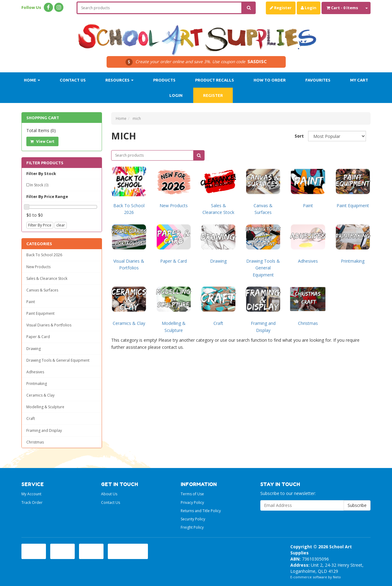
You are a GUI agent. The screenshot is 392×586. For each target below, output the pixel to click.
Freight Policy (192, 527)
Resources (119, 80)
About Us (109, 494)
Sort (299, 136)
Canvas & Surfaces (42, 290)
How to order (270, 80)
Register (281, 8)
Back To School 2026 (44, 255)
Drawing (34, 349)
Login (309, 8)
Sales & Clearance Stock (47, 278)
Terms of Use (192, 494)
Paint (31, 302)
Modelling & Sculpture (45, 407)
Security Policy (193, 519)
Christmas (35, 442)
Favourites (318, 80)
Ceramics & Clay (40, 395)
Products (164, 80)
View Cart (42, 141)
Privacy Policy (192, 502)
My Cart (359, 80)
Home (32, 80)
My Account (31, 494)
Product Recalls (215, 80)
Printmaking (37, 384)
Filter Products (45, 163)
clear (61, 225)
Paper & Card (38, 337)
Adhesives (35, 372)
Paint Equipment (40, 313)
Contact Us (73, 80)
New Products (38, 267)
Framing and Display (44, 430)
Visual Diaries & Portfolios (49, 325)
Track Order (32, 502)
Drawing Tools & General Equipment (58, 360)
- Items (342, 8)
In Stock (39, 185)
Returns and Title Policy (201, 511)
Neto (337, 577)
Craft (31, 419)
